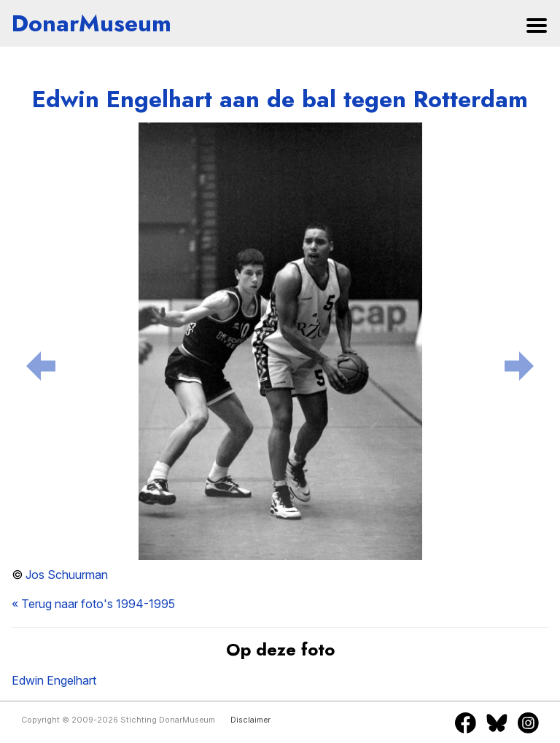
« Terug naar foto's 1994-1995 (93, 604)
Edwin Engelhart (54, 680)
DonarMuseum (92, 23)
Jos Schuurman (67, 575)
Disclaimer (250, 720)
